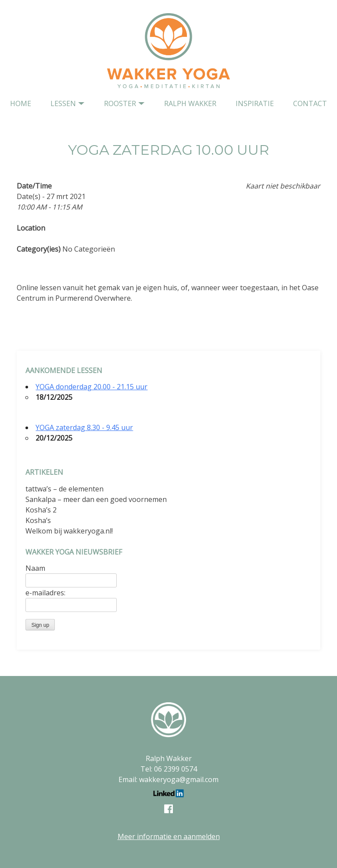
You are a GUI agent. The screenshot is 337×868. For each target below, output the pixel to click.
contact (310, 103)
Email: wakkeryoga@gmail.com (168, 779)
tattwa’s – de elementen (65, 489)
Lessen (63, 103)
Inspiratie (255, 103)
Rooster (120, 103)
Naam (35, 568)
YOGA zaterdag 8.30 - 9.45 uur (84, 427)
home (21, 103)
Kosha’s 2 (41, 510)
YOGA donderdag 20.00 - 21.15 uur (91, 387)
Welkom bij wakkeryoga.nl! (69, 531)
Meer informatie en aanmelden (169, 836)
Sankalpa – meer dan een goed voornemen (96, 499)
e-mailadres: (45, 593)
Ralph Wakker (190, 103)
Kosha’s (38, 520)
